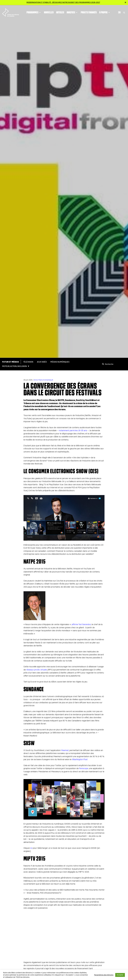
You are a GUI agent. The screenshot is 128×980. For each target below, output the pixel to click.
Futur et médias (10, 362)
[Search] (103, 364)
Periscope (84, 768)
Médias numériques (60, 362)
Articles (60, 11)
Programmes (34, 11)
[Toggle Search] (124, 11)
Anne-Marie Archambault (43, 380)
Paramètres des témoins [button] (104, 975)
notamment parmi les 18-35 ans (73, 430)
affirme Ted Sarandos (81, 624)
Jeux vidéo (42, 362)
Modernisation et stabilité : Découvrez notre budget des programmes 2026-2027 (63, 2)
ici (31, 848)
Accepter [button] (120, 975)
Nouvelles (49, 11)
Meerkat (65, 750)
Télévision (28, 362)
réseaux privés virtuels (37, 670)
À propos (105, 11)
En (119, 11)
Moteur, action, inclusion (14, 366)
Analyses (72, 11)
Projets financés (89, 11)
